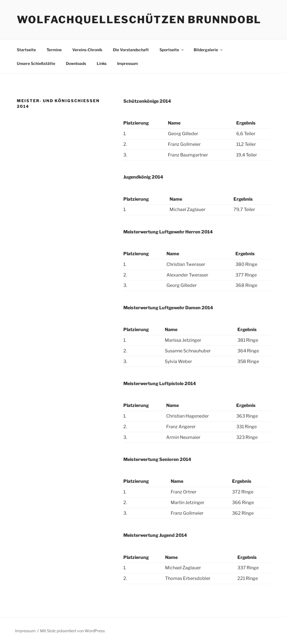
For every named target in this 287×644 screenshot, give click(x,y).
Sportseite (172, 50)
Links (102, 63)
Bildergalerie (209, 50)
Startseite (26, 50)
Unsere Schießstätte (36, 63)
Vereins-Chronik (87, 50)
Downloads (76, 63)
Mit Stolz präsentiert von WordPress (72, 631)
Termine (54, 50)
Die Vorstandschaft (131, 50)
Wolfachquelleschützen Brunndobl (139, 20)
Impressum (128, 63)
